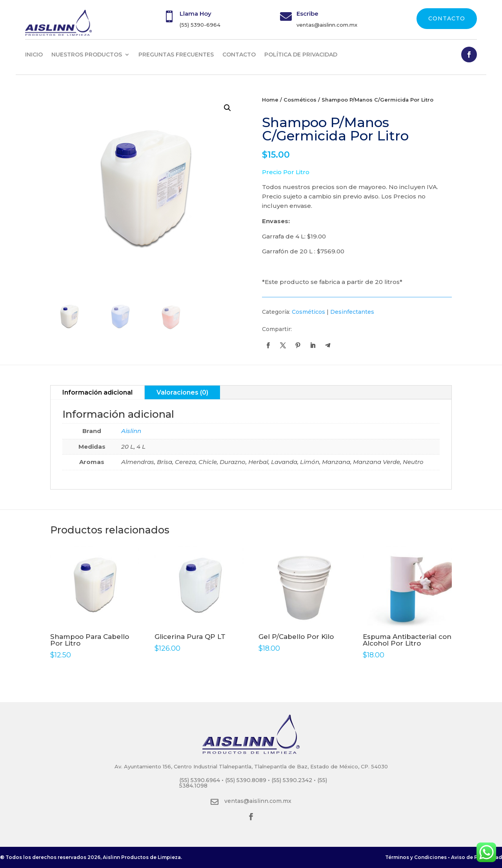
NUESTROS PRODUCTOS (87, 55)
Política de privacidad (301, 55)
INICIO (34, 55)
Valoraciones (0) (182, 392)
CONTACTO (447, 18)
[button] (227, 108)
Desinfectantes (352, 312)
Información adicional (97, 392)
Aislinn (131, 431)
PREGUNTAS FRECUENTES (176, 55)
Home (270, 100)
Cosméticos (300, 100)
